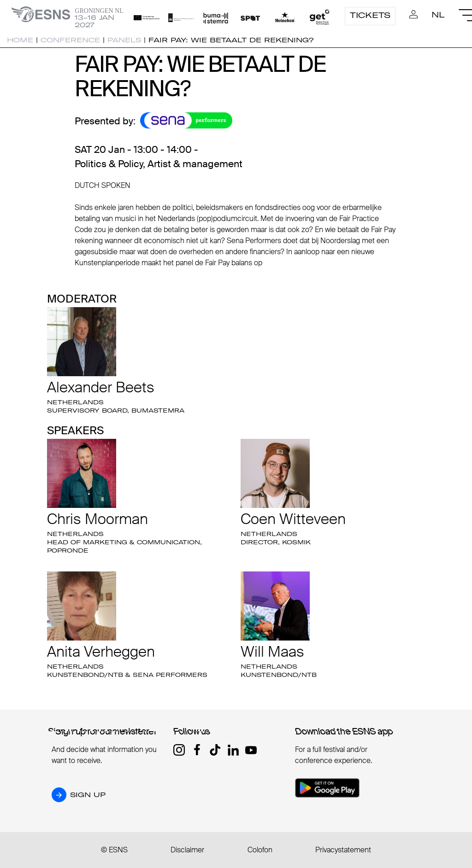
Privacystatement (343, 850)
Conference (70, 40)
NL (438, 15)
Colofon (260, 850)
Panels (124, 40)
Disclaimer (187, 850)
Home (20, 40)
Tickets (370, 15)
